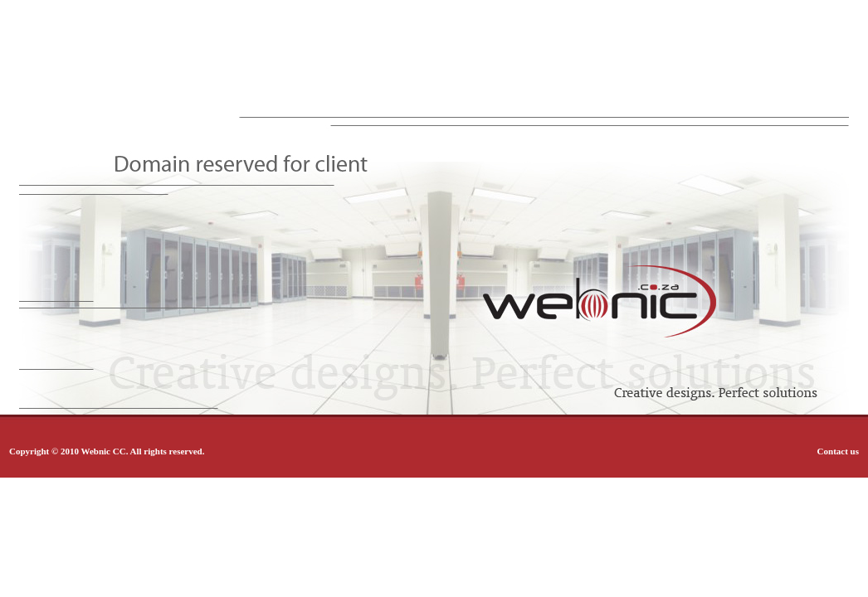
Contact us (838, 451)
